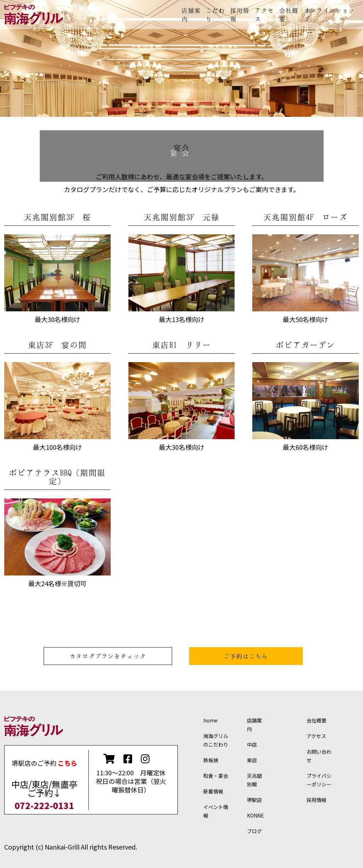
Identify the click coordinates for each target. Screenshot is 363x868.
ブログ (254, 831)
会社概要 (317, 720)
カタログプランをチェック (108, 656)
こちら (67, 763)
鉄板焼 (211, 760)
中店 (252, 744)
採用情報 (317, 800)
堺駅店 (254, 800)
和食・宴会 (216, 776)
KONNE (255, 815)
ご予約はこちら (246, 656)
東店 (252, 760)
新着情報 (213, 791)
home (210, 720)
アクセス (316, 736)
